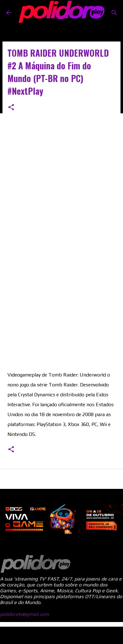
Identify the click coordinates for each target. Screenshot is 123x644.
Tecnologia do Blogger (62, 635)
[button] (11, 108)
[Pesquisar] (114, 13)
